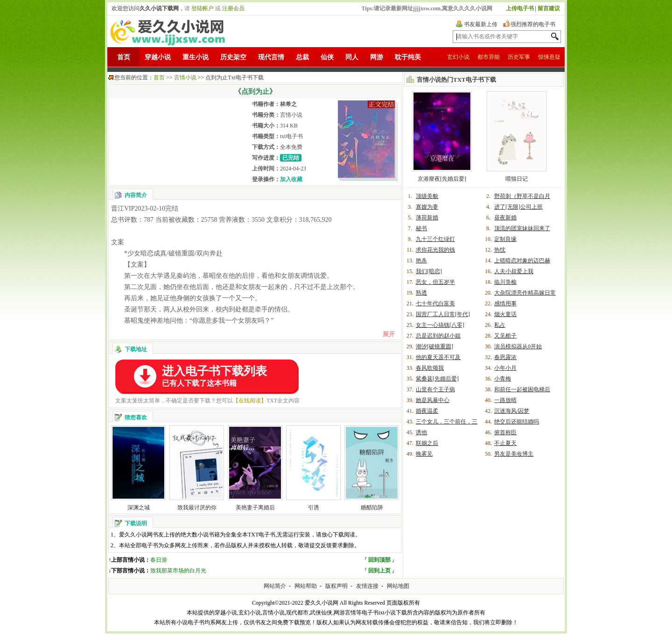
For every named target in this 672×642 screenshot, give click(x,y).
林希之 (288, 104)
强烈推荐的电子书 (533, 24)
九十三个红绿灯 (435, 239)
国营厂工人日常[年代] (443, 314)
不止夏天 (505, 443)
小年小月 (505, 368)
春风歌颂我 (430, 368)
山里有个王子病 (435, 389)
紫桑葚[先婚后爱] (437, 379)
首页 (124, 57)
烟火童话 (505, 314)
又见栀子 (505, 336)
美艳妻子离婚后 (255, 508)
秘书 (421, 228)
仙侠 (327, 57)
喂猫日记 (517, 179)
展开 (389, 334)
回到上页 (379, 571)
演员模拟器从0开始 (518, 346)
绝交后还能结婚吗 (517, 422)
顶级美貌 (427, 196)
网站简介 (275, 586)
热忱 (500, 250)
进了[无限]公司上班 (518, 207)
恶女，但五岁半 (435, 282)
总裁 (302, 57)
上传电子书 (520, 8)
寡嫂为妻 (427, 207)
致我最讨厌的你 (197, 508)
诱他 (421, 432)
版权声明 (336, 586)
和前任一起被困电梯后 (522, 389)
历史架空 (233, 57)
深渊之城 (139, 508)
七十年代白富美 (435, 303)
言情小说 (185, 78)
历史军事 (519, 57)
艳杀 (421, 261)
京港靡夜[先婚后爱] (442, 179)
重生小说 (196, 57)
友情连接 (367, 586)
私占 (500, 325)
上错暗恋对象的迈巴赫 (522, 261)
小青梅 (503, 379)
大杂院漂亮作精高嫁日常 (525, 293)
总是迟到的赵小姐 (438, 336)
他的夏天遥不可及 (438, 357)
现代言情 (271, 57)
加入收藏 (291, 179)
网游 (377, 57)
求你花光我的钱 (435, 250)
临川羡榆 (505, 282)
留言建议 (549, 8)
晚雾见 (424, 454)
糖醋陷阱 (372, 508)
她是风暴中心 (433, 400)
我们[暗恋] (429, 271)
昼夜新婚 (505, 218)
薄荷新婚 (427, 218)
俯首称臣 (505, 432)
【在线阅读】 (250, 401)
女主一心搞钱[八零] (440, 325)
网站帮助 (306, 586)
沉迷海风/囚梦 (512, 411)
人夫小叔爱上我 (514, 271)
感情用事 (505, 303)
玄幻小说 (458, 57)
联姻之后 (427, 443)
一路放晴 (505, 400)
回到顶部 (379, 560)
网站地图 (398, 586)
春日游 (159, 560)
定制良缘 (505, 239)
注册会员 (233, 8)
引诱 (314, 508)
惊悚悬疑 (549, 57)
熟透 (421, 293)
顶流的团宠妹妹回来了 (522, 228)
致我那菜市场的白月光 (178, 571)
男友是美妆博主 (514, 454)
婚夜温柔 (427, 411)
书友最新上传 (481, 24)
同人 (352, 57)
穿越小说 (158, 57)
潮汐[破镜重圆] (434, 346)
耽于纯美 (408, 57)
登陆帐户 (203, 8)
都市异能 (489, 57)
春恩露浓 (505, 357)
